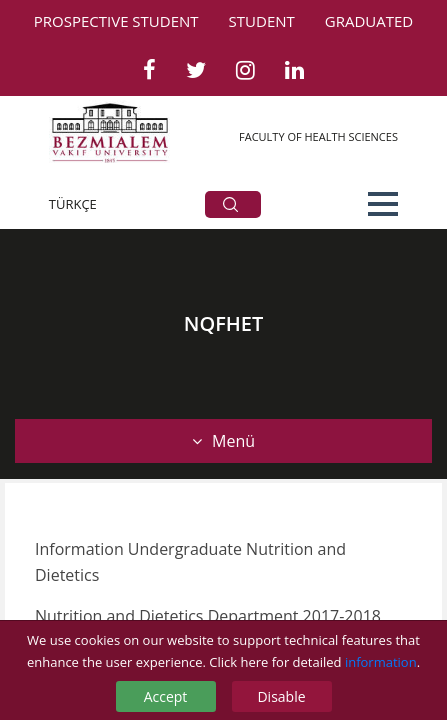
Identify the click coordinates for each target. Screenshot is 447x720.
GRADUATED (369, 21)
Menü (223, 441)
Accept (166, 696)
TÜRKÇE (73, 204)
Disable (281, 696)
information (381, 662)
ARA (230, 204)
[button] (383, 204)
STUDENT (262, 21)
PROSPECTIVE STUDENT (116, 21)
